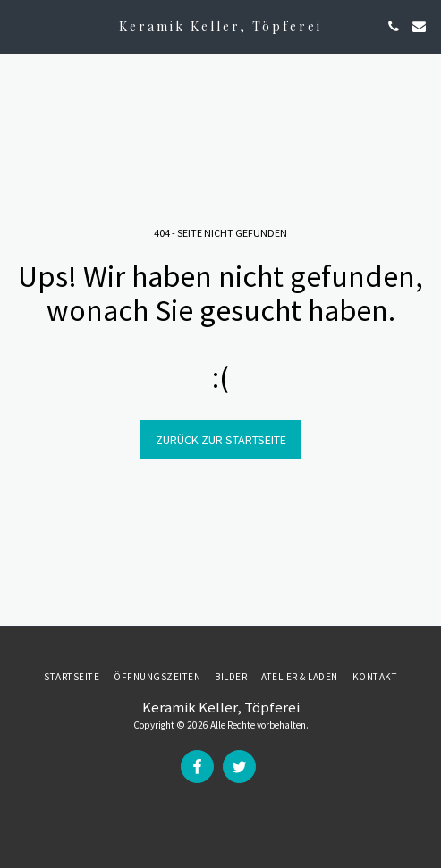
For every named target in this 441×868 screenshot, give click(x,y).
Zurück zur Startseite (221, 440)
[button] (20, 25)
